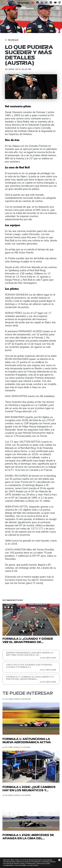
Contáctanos (23, 3)
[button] (9, 87)
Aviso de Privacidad (45, 865)
